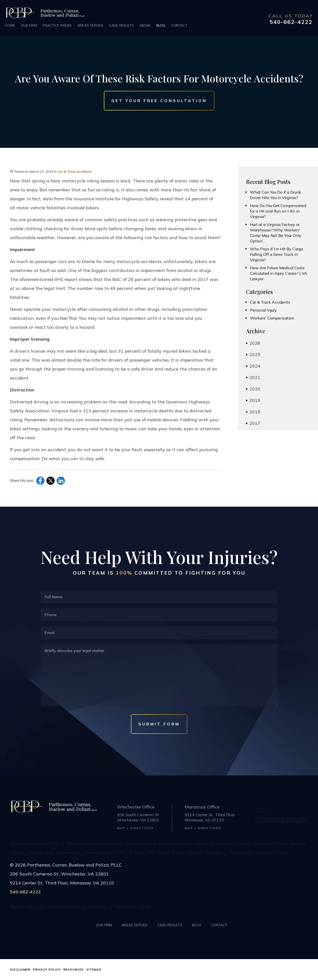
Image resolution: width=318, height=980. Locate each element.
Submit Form (159, 724)
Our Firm (29, 25)
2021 (253, 377)
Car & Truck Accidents (74, 171)
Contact (179, 25)
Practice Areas (57, 25)
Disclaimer (20, 969)
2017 (253, 423)
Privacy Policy (47, 969)
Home (10, 25)
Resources (74, 969)
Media (145, 25)
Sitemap (94, 969)
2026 (253, 343)
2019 (253, 400)
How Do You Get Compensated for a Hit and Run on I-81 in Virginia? (278, 211)
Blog (161, 25)
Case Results (122, 25)
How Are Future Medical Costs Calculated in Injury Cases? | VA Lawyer (278, 273)
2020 (253, 389)
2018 (253, 412)
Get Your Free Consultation (159, 101)
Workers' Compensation (272, 318)
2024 (253, 366)
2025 (253, 354)
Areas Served (90, 25)
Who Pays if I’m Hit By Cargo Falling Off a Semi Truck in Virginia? (277, 254)
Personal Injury (263, 310)
